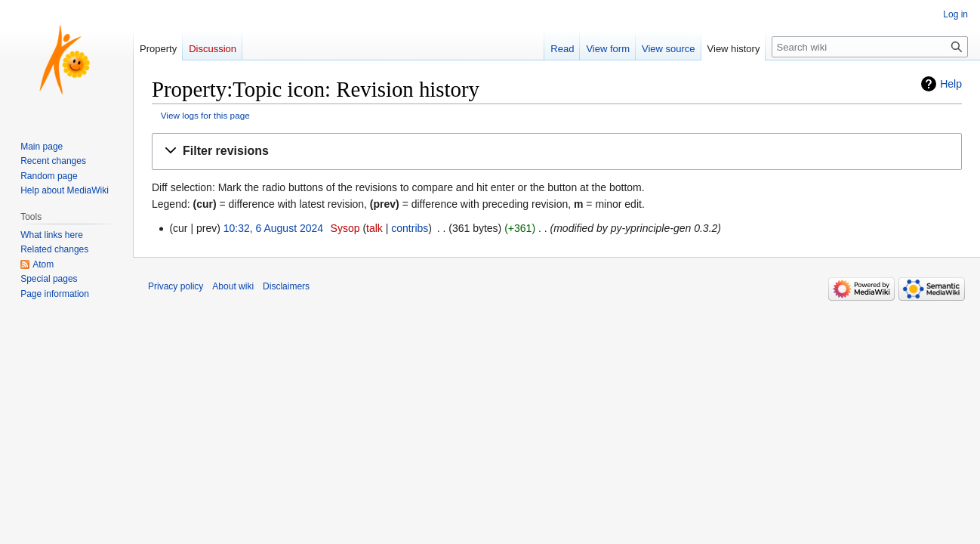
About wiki (233, 286)
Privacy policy (176, 286)
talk (374, 228)
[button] (557, 151)
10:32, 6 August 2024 (273, 228)
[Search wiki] (870, 47)
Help (951, 84)
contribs (410, 228)
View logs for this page (205, 115)
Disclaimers (286, 286)
